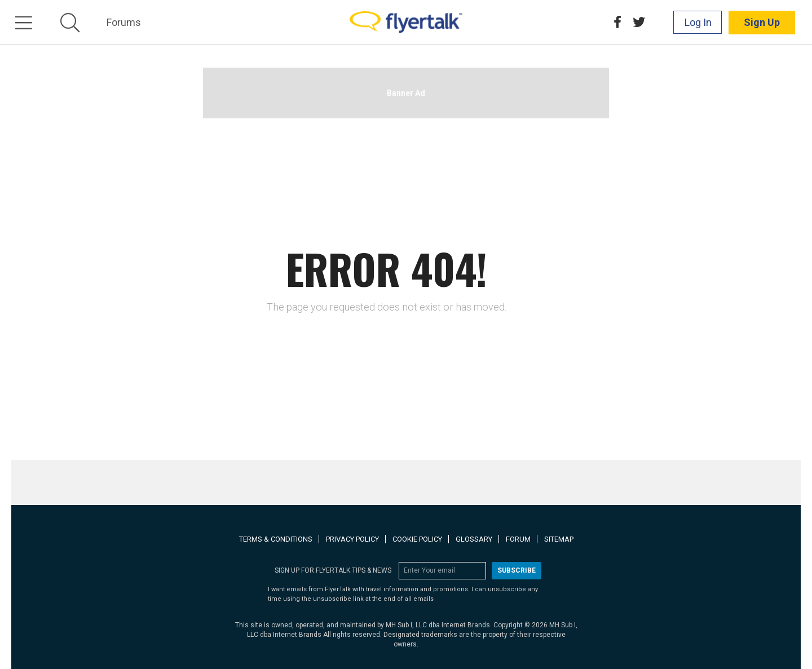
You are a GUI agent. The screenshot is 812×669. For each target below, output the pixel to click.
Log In (698, 22)
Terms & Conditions (276, 539)
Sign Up (762, 22)
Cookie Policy (417, 539)
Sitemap (559, 539)
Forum (518, 539)
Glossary (474, 539)
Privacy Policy (352, 539)
